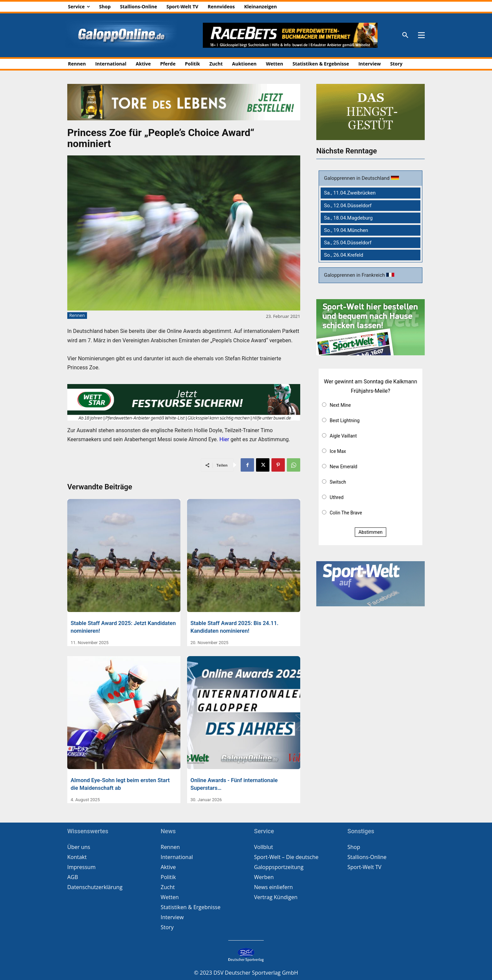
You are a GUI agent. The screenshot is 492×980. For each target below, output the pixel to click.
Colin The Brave (346, 513)
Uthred (337, 497)
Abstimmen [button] (371, 532)
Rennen (77, 316)
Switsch (338, 482)
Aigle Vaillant (343, 436)
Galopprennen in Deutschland (357, 178)
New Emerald (343, 467)
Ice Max (338, 451)
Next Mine (340, 405)
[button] (405, 35)
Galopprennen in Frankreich (355, 275)
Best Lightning (345, 420)
